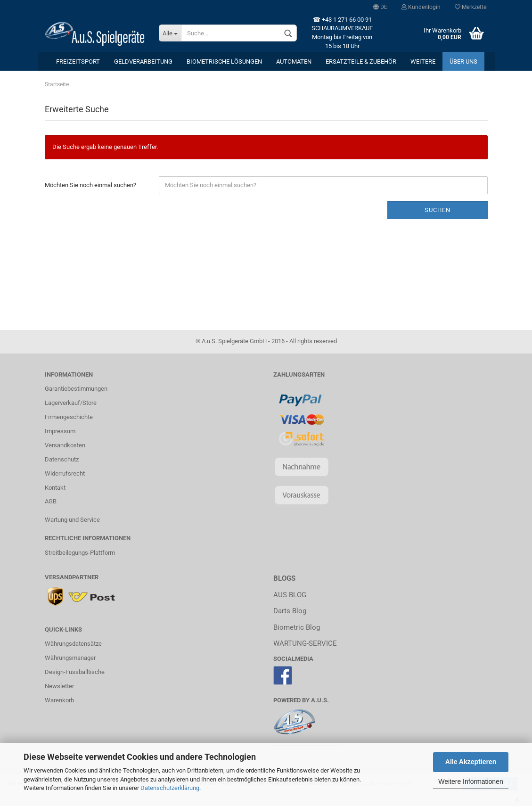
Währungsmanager (70, 658)
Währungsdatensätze (73, 644)
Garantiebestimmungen (76, 389)
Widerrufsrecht (65, 473)
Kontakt (55, 488)
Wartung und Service (72, 520)
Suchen (438, 210)
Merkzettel (471, 7)
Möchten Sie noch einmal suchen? (90, 185)
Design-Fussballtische (75, 672)
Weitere (423, 62)
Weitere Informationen (471, 781)
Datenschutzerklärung (170, 788)
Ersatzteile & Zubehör (361, 62)
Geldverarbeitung (143, 62)
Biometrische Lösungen (224, 62)
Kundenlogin (421, 7)
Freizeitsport (78, 62)
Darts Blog (290, 611)
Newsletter (59, 686)
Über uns (463, 62)
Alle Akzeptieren (471, 762)
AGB (51, 501)
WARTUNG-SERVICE (305, 643)
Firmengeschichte (69, 417)
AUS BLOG (290, 595)
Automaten (294, 62)
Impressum (60, 431)
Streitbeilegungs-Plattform (80, 553)
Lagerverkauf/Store (71, 403)
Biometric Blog (297, 627)
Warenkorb (59, 700)
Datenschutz (62, 459)
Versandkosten (65, 445)
